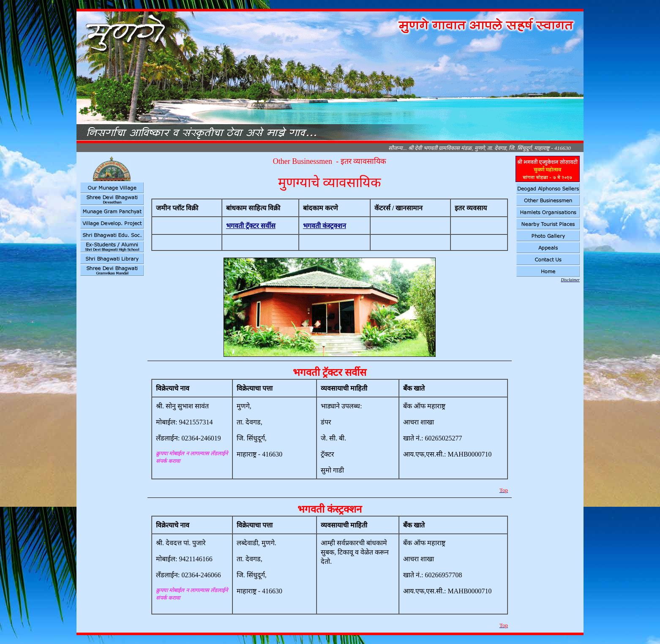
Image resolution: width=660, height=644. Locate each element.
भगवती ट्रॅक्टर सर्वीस (251, 226)
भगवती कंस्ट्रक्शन (325, 226)
